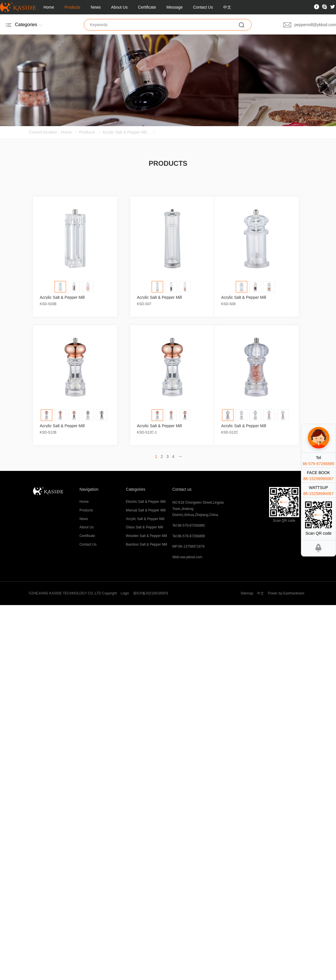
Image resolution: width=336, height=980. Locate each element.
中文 (227, 7)
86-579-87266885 (319, 464)
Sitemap (247, 593)
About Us (119, 7)
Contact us (182, 489)
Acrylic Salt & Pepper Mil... (126, 132)
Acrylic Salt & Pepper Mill (145, 519)
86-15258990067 (318, 479)
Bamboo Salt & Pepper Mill (146, 544)
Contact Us (203, 7)
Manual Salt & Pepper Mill (146, 510)
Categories (136, 489)
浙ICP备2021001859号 (151, 593)
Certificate (147, 7)
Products (73, 7)
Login (125, 593)
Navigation (89, 489)
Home (49, 7)
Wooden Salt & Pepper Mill (146, 536)
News (96, 7)
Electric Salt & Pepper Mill (146, 502)
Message (174, 7)
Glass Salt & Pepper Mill (144, 527)
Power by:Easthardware (286, 593)
